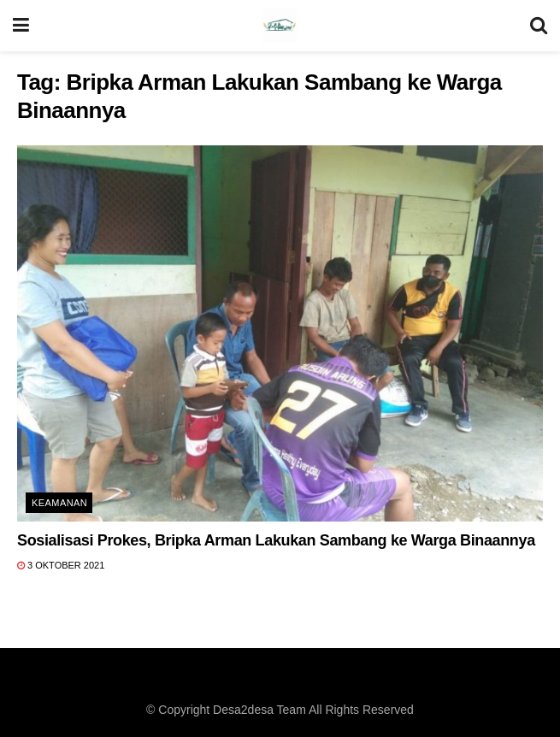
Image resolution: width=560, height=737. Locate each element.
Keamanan (59, 503)
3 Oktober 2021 (61, 565)
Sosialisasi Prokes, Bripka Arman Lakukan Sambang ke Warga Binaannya (276, 540)
